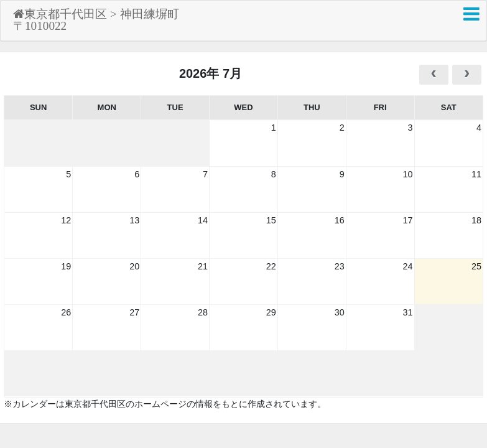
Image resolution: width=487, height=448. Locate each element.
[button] (471, 14)
